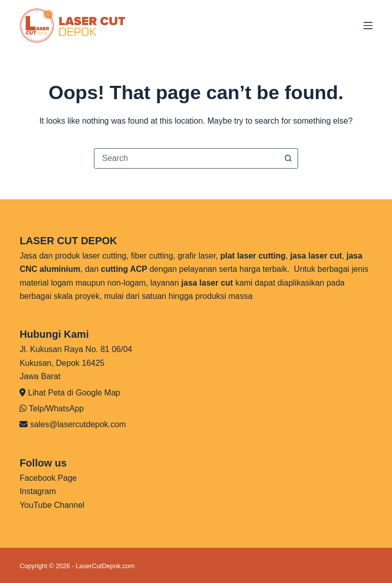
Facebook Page (48, 478)
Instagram (38, 491)
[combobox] (186, 158)
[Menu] (368, 26)
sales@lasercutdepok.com (78, 424)
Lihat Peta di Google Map (74, 393)
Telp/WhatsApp (57, 409)
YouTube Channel (52, 505)
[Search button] (288, 158)
